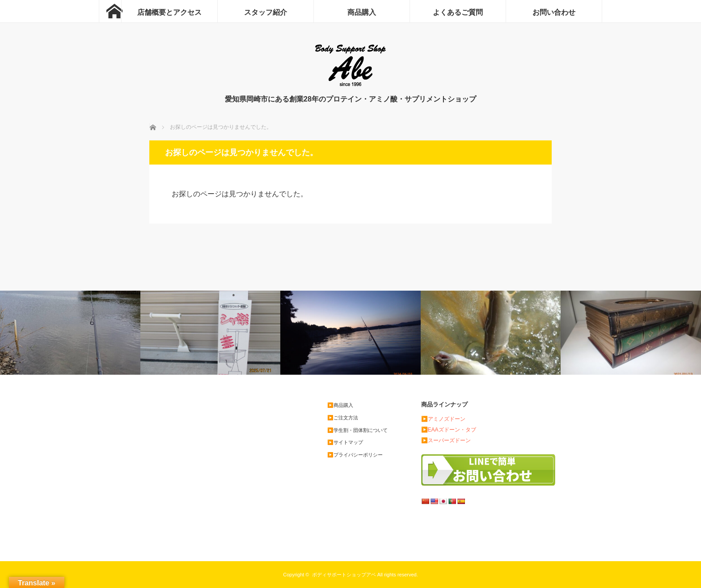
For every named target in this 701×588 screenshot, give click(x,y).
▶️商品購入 (340, 405)
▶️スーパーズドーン (446, 440)
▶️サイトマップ (345, 442)
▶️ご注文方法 (343, 418)
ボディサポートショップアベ (344, 575)
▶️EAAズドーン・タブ (449, 430)
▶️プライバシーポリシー (355, 455)
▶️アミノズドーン (443, 419)
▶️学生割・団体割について (357, 430)
